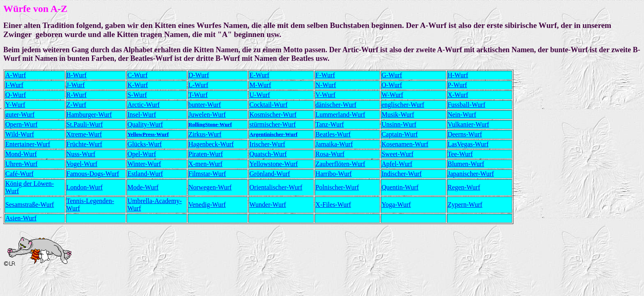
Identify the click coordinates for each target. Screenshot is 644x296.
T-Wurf (198, 95)
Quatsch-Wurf (268, 154)
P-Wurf (457, 85)
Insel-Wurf (142, 114)
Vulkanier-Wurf (468, 124)
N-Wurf (326, 85)
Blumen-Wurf (466, 164)
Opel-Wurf (142, 154)
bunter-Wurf (205, 105)
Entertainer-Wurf (28, 144)
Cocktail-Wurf (268, 105)
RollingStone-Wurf (210, 124)
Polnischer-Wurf (337, 187)
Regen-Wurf (464, 187)
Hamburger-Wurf (89, 114)
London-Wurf (85, 187)
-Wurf (327, 95)
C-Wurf (137, 75)
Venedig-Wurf (207, 205)
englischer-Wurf (403, 105)
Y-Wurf (15, 105)
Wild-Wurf (20, 134)
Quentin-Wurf (400, 187)
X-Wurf (458, 95)
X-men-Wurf (206, 164)
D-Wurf (199, 75)
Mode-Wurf (143, 187)
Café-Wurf (20, 174)
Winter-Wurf (144, 164)
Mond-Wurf (21, 154)
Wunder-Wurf (268, 205)
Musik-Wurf (398, 114)
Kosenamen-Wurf (405, 144)
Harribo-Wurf (333, 174)
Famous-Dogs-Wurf (93, 174)
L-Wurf (198, 85)
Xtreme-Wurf (84, 134)
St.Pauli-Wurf (85, 124)
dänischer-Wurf (336, 105)
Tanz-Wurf (330, 124)
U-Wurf (260, 95)
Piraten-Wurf (206, 154)
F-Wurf (325, 75)
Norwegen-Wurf (210, 187)
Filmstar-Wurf (207, 174)
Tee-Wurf (460, 154)
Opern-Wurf (21, 124)
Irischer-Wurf (267, 144)
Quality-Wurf (145, 124)
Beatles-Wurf (333, 134)
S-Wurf (137, 95)
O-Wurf (392, 85)
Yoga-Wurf (396, 205)
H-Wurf (458, 75)
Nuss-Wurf (81, 154)
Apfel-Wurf (397, 164)
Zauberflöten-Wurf (340, 164)
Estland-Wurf (145, 174)
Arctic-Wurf (143, 105)
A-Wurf (16, 75)
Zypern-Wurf (465, 205)
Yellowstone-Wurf (274, 164)
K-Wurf (138, 85)
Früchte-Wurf (84, 144)
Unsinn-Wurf (399, 124)
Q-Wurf (16, 95)
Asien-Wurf (21, 218)
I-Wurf (14, 85)
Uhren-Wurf (21, 164)
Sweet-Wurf (398, 154)
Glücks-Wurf (145, 144)
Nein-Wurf (462, 114)
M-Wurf (260, 85)
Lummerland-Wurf (340, 114)
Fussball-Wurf (467, 105)
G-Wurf (392, 75)
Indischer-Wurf (402, 174)
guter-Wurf (20, 114)
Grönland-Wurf (270, 174)
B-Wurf (77, 75)
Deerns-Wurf (465, 134)
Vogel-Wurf (82, 164)
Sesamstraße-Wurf (30, 205)
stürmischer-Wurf (273, 124)
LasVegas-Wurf (468, 144)
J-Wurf (76, 85)
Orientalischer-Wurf (276, 187)
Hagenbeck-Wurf (211, 144)
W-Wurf (392, 95)
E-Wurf (259, 75)
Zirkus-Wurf (205, 134)
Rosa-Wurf (330, 154)
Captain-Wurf (400, 134)
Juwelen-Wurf (207, 114)
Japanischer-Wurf (471, 174)
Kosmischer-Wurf (273, 114)
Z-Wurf (76, 105)
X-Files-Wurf (333, 205)
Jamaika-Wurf (334, 144)
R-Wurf (77, 95)
